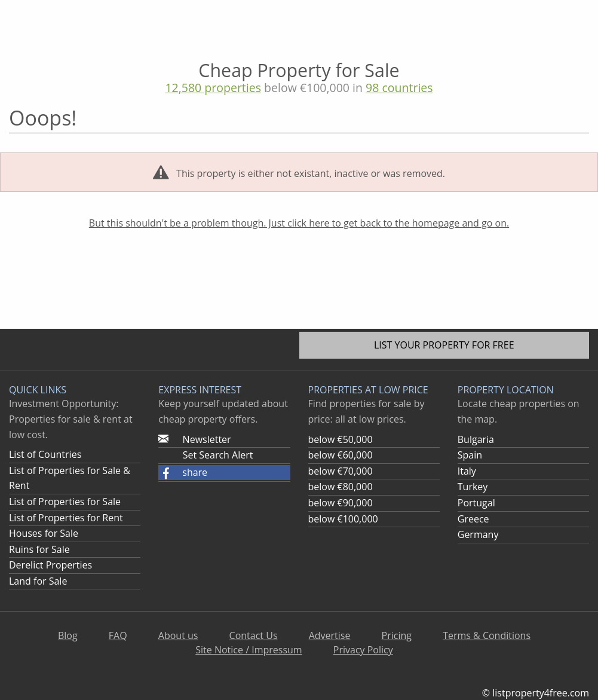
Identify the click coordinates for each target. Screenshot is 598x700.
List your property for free (444, 345)
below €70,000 (341, 471)
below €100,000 (343, 519)
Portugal (476, 503)
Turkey (473, 487)
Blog (68, 635)
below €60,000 (341, 455)
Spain (470, 455)
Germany (478, 534)
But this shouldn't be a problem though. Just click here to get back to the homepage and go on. (299, 223)
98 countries (399, 88)
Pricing (397, 635)
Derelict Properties (50, 565)
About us (178, 635)
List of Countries (45, 454)
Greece (473, 519)
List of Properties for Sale (65, 502)
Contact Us (254, 635)
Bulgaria (476, 439)
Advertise (330, 635)
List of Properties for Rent (66, 518)
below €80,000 (341, 487)
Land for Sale (38, 581)
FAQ (118, 635)
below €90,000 (341, 503)
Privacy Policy (363, 650)
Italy (467, 471)
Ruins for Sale (39, 549)
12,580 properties (213, 88)
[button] (224, 473)
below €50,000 (341, 439)
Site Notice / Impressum (249, 650)
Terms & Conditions (487, 635)
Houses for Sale (44, 533)
